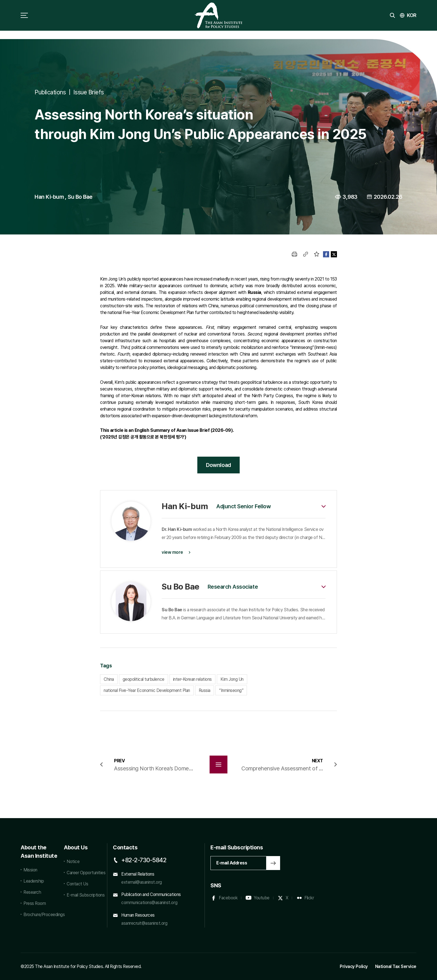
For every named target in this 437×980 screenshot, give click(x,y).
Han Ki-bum (49, 197)
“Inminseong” (231, 690)
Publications (50, 92)
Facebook (228, 898)
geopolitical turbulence (144, 679)
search (392, 15)
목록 (219, 765)
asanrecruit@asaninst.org (144, 923)
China (109, 679)
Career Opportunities (86, 873)
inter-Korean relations (192, 679)
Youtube (262, 898)
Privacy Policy (354, 966)
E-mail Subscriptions (86, 895)
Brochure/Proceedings (41, 915)
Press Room (35, 903)
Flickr (309, 898)
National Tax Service (396, 966)
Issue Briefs (88, 92)
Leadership (34, 881)
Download (218, 465)
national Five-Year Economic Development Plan (147, 690)
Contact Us (77, 884)
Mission (30, 870)
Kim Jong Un (232, 679)
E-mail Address (232, 863)
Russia (205, 690)
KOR (412, 15)
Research (32, 892)
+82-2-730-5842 (144, 860)
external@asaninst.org (142, 882)
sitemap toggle (24, 15)
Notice (73, 862)
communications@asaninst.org (149, 903)
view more (172, 552)
